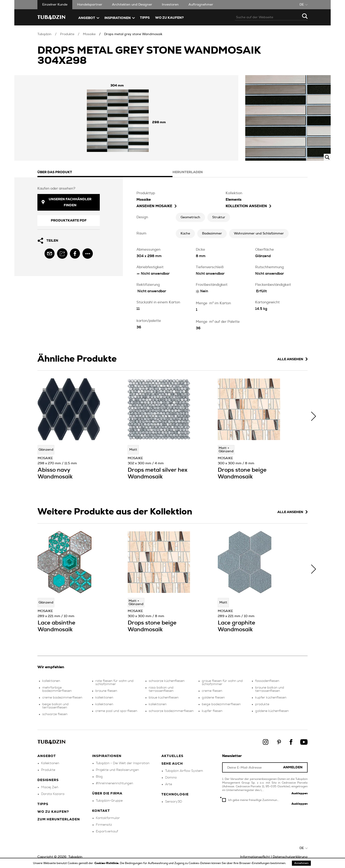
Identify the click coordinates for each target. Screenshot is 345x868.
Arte (169, 784)
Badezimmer (212, 234)
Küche (185, 234)
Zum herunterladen (59, 819)
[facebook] (75, 254)
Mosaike (89, 34)
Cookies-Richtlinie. (107, 863)
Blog (99, 777)
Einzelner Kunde (55, 5)
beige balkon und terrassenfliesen (55, 706)
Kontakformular (108, 818)
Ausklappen (300, 793)
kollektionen (51, 681)
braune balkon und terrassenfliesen (270, 689)
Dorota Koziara (53, 794)
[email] (50, 254)
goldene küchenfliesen (272, 711)
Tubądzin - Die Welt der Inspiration (123, 763)
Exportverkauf (107, 831)
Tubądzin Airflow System (184, 771)
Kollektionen (50, 763)
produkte (262, 704)
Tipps (43, 804)
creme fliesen (212, 691)
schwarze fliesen (55, 714)
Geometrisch (190, 217)
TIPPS (145, 18)
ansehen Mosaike (157, 206)
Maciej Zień (50, 787)
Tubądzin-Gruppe (109, 801)
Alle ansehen (292, 359)
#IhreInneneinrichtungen (114, 783)
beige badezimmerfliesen (221, 704)
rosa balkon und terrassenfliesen (161, 689)
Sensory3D (174, 802)
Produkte (67, 34)
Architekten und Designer (132, 5)
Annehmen (301, 863)
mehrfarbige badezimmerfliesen (57, 689)
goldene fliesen (213, 698)
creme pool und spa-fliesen (116, 711)
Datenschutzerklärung (290, 857)
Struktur (219, 217)
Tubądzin (44, 34)
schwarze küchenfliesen (167, 681)
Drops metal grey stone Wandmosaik (133, 34)
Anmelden (293, 768)
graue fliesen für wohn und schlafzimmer (222, 683)
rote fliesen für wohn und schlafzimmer (114, 683)
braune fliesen (106, 691)
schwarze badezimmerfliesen (171, 711)
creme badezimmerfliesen (62, 698)
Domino (171, 778)
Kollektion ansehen (248, 206)
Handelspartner (90, 5)
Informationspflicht (255, 857)
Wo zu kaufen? (169, 18)
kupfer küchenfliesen (271, 698)
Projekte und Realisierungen (117, 770)
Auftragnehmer (201, 5)
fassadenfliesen (267, 681)
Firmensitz (104, 825)
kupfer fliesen (212, 711)
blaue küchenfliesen (164, 698)
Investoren (170, 5)
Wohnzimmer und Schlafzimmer (259, 234)
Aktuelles (172, 756)
